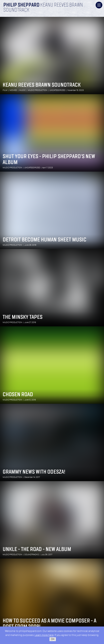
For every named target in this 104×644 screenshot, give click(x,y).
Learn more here (44, 635)
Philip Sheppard (21, 5)
